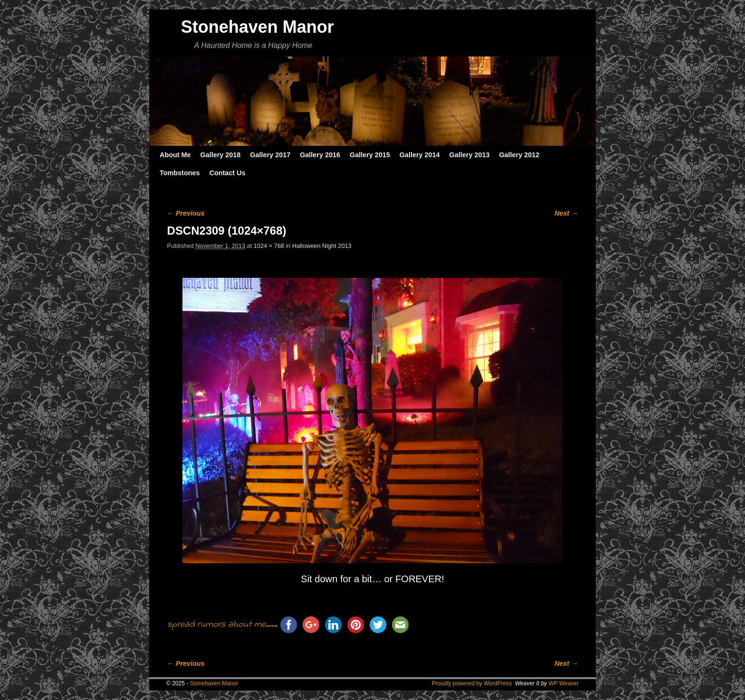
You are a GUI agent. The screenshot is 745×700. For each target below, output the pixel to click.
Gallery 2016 (320, 155)
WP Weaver (564, 683)
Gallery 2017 (270, 155)
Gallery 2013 (470, 155)
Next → (566, 213)
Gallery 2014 (420, 155)
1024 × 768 (269, 246)
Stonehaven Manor (258, 27)
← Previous (186, 213)
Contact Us (227, 173)
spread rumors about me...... (222, 625)
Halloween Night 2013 (322, 246)
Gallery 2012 (519, 155)
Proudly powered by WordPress (472, 683)
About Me (175, 155)
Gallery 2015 (370, 155)
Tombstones (180, 173)
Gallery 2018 (221, 155)
